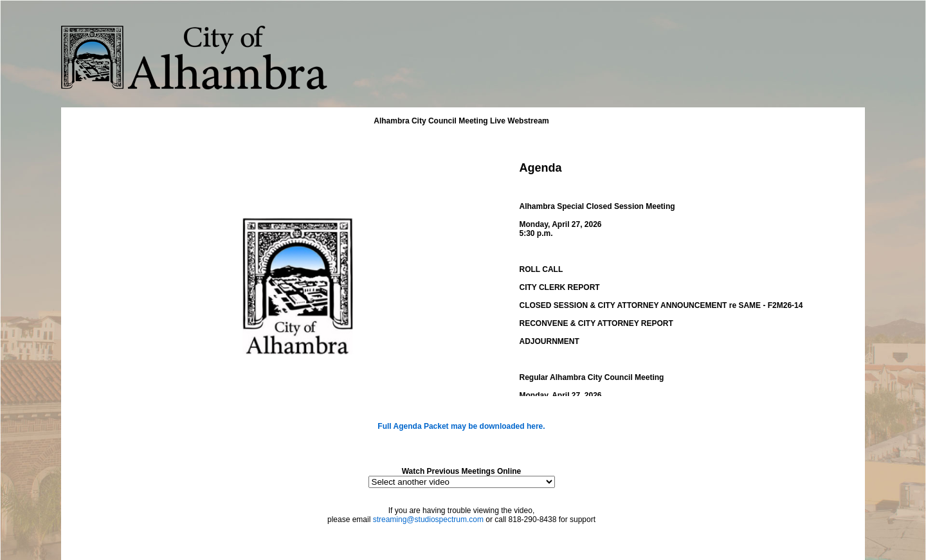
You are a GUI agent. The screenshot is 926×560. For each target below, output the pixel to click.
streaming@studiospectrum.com (428, 519)
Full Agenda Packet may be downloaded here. (461, 426)
